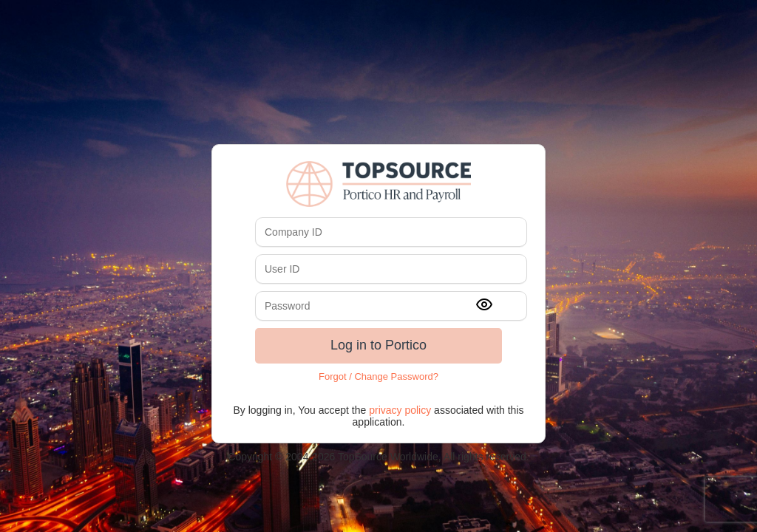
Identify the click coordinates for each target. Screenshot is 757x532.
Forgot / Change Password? (378, 376)
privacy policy (400, 410)
